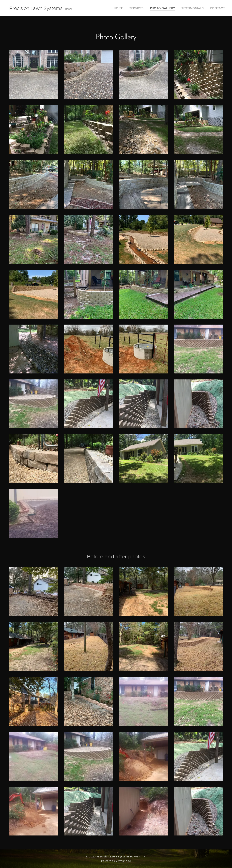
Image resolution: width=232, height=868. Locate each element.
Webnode (124, 861)
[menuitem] (127, 8)
